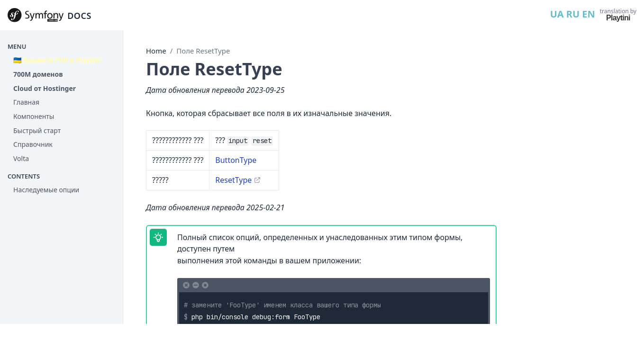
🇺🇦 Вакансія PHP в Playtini (57, 60)
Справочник (33, 144)
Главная (26, 102)
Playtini (618, 18)
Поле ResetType (203, 51)
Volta (21, 158)
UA (557, 14)
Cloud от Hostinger (45, 88)
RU (573, 14)
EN (588, 14)
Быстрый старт (37, 130)
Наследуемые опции (46, 190)
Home (156, 51)
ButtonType (236, 160)
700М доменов (38, 74)
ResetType (233, 180)
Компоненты (34, 116)
